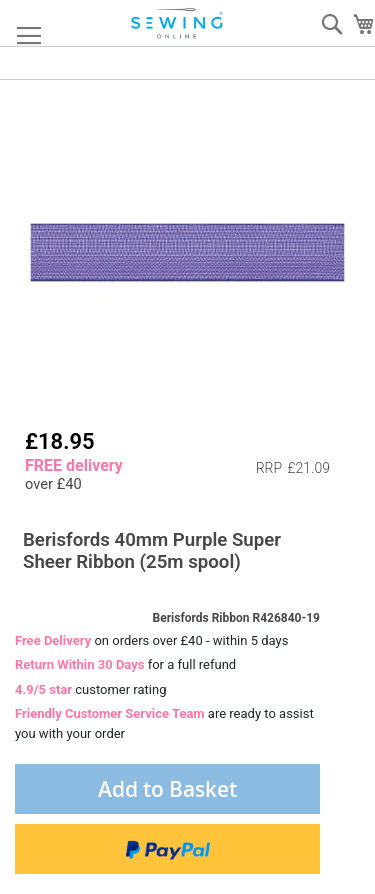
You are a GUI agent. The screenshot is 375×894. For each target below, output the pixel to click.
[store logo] (178, 23)
